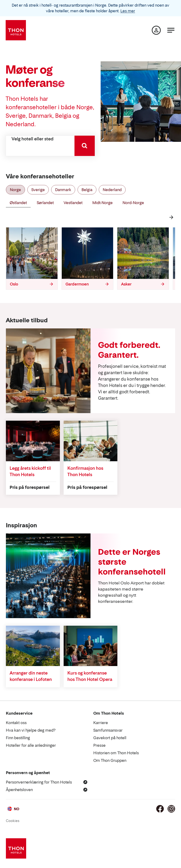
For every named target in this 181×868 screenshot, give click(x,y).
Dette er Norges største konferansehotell (132, 562)
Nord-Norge (133, 203)
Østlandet (18, 203)
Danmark (63, 190)
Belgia (87, 190)
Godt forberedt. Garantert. (129, 350)
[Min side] (156, 30)
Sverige (38, 190)
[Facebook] (160, 809)
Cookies (13, 821)
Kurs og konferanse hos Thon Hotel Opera (90, 676)
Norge (15, 190)
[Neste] (171, 217)
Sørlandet (45, 203)
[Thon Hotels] (16, 30)
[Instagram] (171, 809)
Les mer (128, 11)
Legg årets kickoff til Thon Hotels (30, 471)
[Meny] (171, 30)
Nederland (112, 190)
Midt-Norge (103, 203)
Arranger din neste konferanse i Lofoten (31, 676)
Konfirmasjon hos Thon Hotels (85, 471)
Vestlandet (73, 203)
